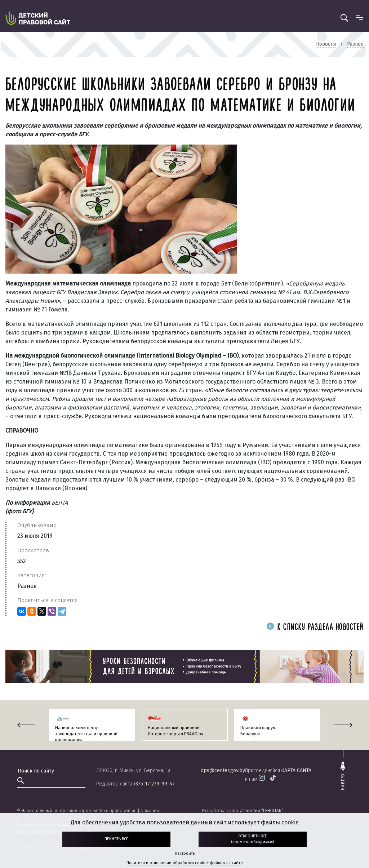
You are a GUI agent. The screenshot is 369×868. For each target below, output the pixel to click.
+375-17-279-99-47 (154, 784)
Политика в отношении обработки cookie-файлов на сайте (185, 863)
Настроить (185, 853)
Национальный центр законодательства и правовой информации (86, 734)
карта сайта (296, 770)
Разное (27, 586)
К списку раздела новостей (315, 627)
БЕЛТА (60, 503)
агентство (262, 811)
